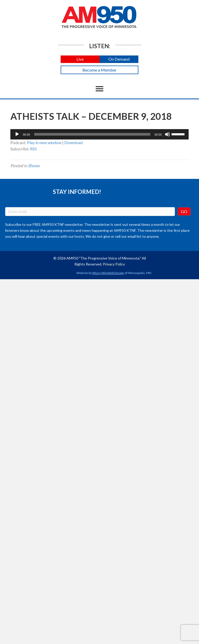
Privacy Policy (114, 264)
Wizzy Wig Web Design (108, 273)
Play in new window (44, 142)
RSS (33, 149)
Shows (34, 166)
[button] (80, 59)
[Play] (17, 134)
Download (73, 142)
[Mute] (167, 134)
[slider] (92, 134)
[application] (99, 134)
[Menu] (99, 89)
